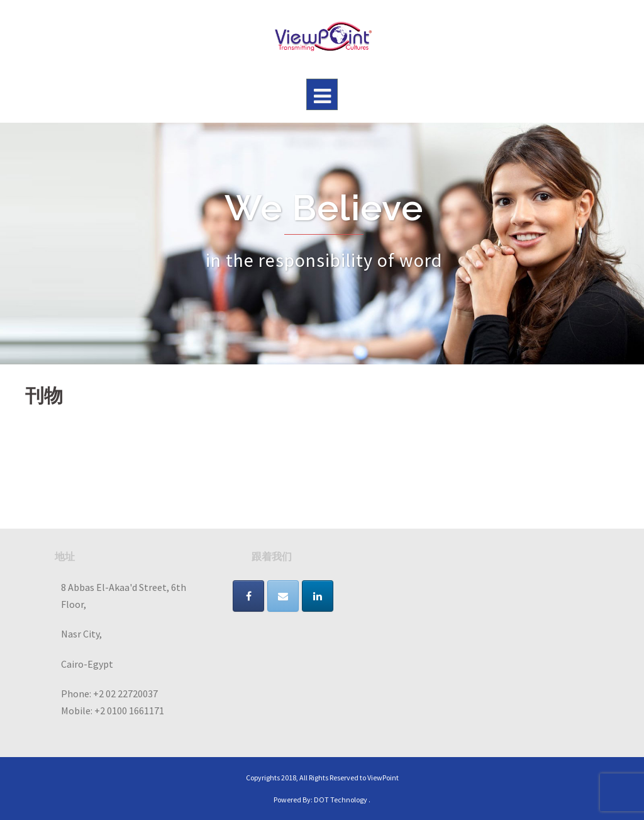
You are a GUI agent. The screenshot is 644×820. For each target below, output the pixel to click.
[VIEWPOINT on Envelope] (283, 596)
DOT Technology (341, 800)
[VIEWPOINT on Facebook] (248, 596)
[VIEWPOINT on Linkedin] (318, 596)
